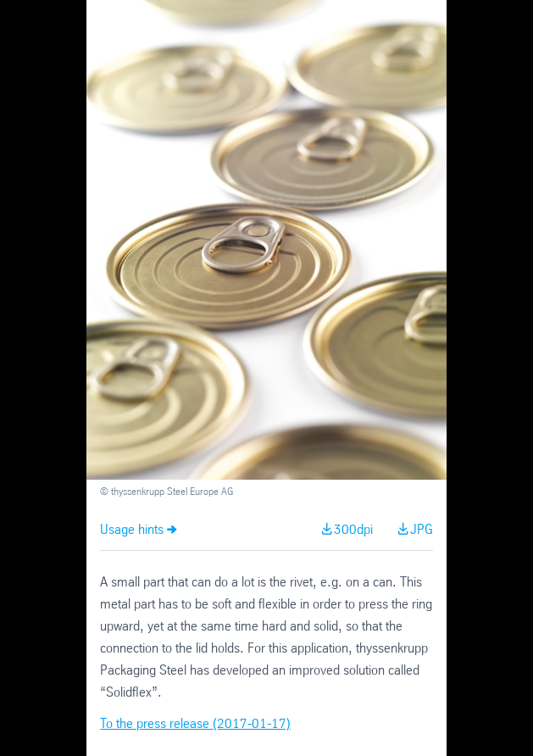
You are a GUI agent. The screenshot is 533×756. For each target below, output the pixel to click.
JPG (422, 530)
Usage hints (132, 530)
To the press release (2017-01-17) (195, 724)
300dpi (353, 530)
